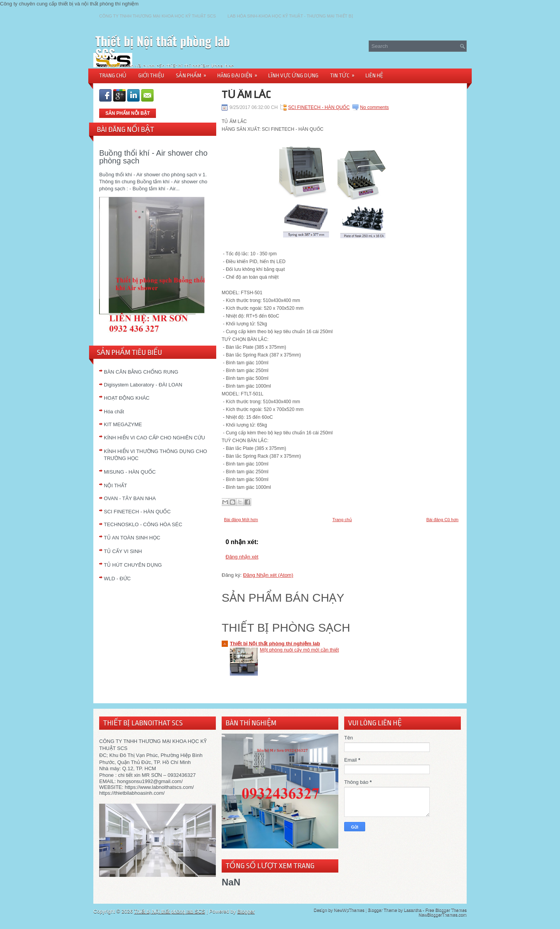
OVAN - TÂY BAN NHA (130, 498)
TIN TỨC (345, 73)
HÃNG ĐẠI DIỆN (240, 73)
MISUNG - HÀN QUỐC (130, 472)
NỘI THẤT (115, 486)
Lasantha (413, 910)
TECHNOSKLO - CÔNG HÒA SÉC (143, 524)
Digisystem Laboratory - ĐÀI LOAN (143, 385)
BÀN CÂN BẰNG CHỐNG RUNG (141, 372)
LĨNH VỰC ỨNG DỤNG (293, 76)
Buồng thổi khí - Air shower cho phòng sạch (153, 157)
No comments (374, 107)
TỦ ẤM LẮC (246, 95)
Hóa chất (114, 412)
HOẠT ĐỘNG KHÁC (127, 398)
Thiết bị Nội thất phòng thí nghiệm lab (275, 644)
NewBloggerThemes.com (443, 915)
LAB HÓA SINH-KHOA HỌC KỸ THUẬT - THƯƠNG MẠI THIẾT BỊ (290, 16)
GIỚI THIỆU (151, 76)
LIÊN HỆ (374, 76)
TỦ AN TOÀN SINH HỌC (132, 538)
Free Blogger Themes (446, 910)
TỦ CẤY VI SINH (123, 551)
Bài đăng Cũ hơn (442, 520)
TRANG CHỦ (113, 76)
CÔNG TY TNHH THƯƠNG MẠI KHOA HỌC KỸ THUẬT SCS (157, 16)
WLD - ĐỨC (117, 579)
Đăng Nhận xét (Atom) (268, 575)
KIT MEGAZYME (123, 424)
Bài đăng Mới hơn (241, 520)
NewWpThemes (349, 910)
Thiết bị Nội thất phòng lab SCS (163, 47)
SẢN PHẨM (193, 73)
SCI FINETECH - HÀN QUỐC (137, 512)
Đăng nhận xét (242, 557)
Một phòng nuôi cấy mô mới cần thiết (299, 650)
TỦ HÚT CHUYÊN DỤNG (133, 565)
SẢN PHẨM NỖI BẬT (128, 113)
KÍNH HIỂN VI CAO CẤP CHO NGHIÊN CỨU (154, 438)
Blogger (246, 911)
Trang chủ (342, 520)
